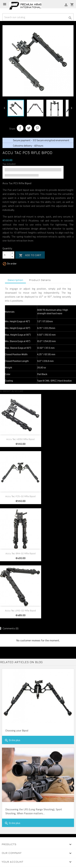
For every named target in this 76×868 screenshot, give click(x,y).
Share (20, 128)
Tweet (29, 128)
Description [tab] (15, 280)
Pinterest (37, 128)
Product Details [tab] (40, 280)
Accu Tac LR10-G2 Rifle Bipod (20, 610)
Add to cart (30, 255)
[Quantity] (6, 255)
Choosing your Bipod (17, 730)
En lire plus (12, 740)
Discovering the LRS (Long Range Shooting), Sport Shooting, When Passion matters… (34, 807)
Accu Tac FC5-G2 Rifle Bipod (20, 496)
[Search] (38, 17)
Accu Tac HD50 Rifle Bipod (20, 439)
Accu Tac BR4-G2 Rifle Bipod (20, 553)
